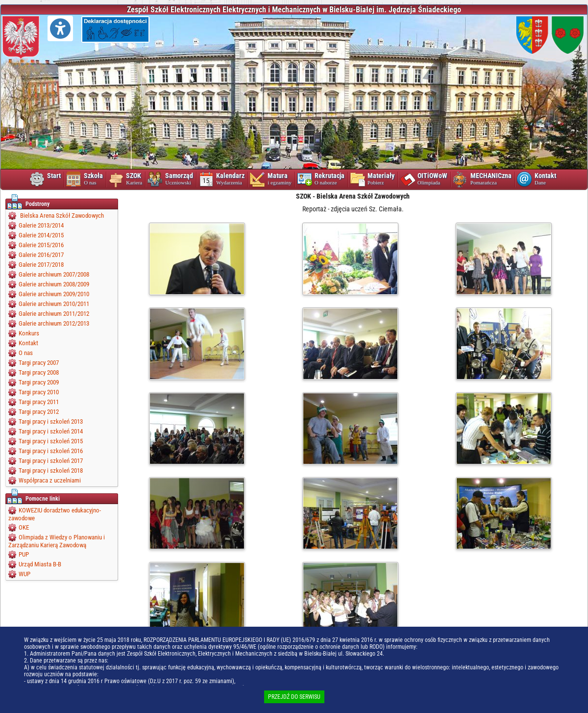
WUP (24, 574)
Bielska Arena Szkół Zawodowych (61, 216)
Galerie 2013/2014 (41, 225)
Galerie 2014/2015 (41, 235)
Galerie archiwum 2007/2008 (54, 274)
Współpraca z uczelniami (50, 480)
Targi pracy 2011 (39, 402)
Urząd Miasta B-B (40, 564)
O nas (26, 353)
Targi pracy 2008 (39, 372)
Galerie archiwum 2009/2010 (54, 294)
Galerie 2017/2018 (41, 265)
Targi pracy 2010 (39, 392)
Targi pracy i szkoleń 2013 (51, 421)
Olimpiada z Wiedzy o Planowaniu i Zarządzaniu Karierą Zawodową (57, 541)
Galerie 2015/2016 (41, 245)
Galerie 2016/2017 (41, 255)
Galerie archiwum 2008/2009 (54, 284)
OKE (24, 527)
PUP (24, 554)
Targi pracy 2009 (39, 382)
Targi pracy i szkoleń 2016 (51, 451)
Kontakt (28, 343)
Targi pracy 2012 (39, 412)
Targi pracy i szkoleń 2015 (51, 441)
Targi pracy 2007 (39, 363)
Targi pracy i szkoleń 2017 (51, 461)
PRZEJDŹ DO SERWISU (294, 697)
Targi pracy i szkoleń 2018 (51, 471)
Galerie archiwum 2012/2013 (54, 323)
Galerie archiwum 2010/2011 (54, 304)
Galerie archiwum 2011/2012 (54, 314)
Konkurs (29, 333)
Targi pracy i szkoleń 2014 (51, 431)
